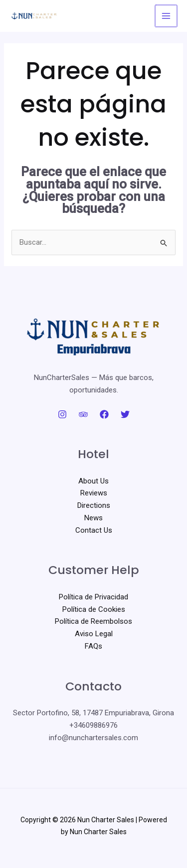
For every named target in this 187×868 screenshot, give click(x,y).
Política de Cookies (94, 609)
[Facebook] (104, 414)
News (93, 518)
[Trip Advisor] (83, 414)
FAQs (93, 646)
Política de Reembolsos (93, 621)
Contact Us (94, 530)
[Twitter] (125, 414)
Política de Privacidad (93, 597)
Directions (94, 505)
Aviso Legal (94, 634)
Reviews (94, 493)
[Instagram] (62, 414)
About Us (93, 481)
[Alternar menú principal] (167, 16)
